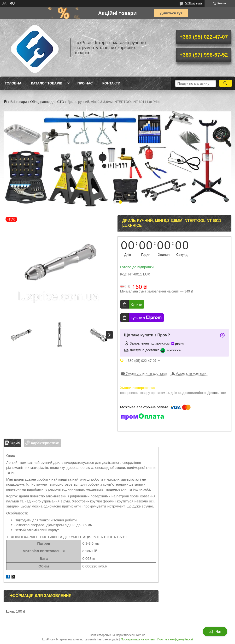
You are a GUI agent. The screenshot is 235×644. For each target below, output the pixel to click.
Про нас (85, 83)
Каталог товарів (47, 83)
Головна (13, 83)
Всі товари (18, 102)
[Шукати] (226, 83)
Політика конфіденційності (175, 639)
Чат (215, 632)
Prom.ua (140, 635)
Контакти (111, 83)
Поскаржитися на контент (138, 639)
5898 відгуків (194, 3)
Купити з (146, 318)
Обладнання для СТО (47, 102)
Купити (136, 304)
